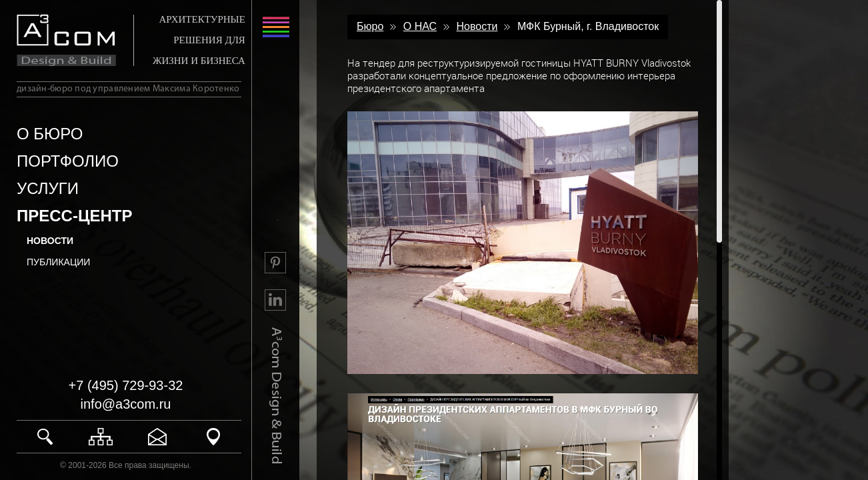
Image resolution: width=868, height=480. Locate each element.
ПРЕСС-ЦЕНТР (74, 216)
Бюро (370, 26)
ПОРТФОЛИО (68, 161)
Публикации (58, 262)
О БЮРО (50, 134)
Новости (50, 241)
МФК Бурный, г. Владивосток (588, 26)
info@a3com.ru (126, 404)
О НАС (420, 26)
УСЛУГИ (48, 188)
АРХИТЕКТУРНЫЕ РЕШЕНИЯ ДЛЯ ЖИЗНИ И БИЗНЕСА (199, 40)
